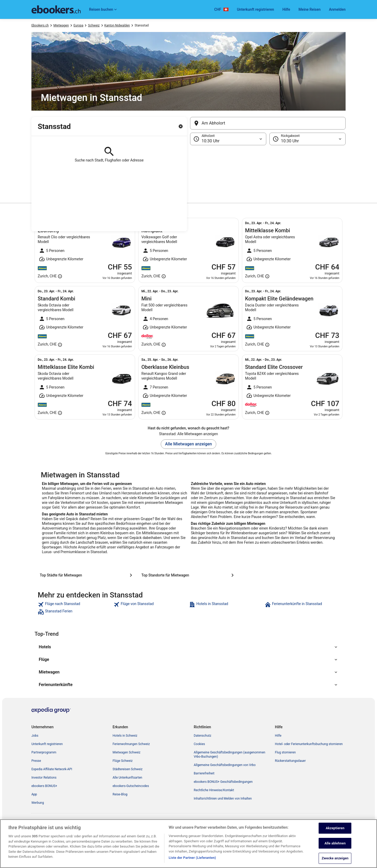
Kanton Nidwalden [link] (117, 25)
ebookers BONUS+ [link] (44, 786)
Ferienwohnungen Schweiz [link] (131, 744)
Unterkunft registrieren (256, 9)
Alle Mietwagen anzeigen (189, 444)
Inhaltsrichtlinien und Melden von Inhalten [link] (223, 799)
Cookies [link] (199, 744)
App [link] (34, 794)
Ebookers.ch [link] (40, 25)
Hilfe (286, 9)
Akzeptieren (335, 831)
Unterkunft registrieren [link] (47, 744)
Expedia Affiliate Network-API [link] (52, 769)
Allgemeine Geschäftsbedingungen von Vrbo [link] (225, 765)
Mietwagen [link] (61, 25)
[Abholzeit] (228, 139)
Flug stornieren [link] (285, 752)
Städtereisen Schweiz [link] (127, 769)
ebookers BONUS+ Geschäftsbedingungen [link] (223, 782)
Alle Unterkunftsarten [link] (127, 778)
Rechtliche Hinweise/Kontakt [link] (214, 790)
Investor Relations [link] (44, 778)
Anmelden (337, 9)
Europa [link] (78, 25)
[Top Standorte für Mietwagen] (188, 575)
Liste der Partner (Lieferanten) (192, 861)
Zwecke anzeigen (335, 861)
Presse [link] (36, 761)
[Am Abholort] (268, 123)
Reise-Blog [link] (120, 794)
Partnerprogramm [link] (44, 752)
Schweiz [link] (94, 25)
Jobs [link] (35, 736)
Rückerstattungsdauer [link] (290, 761)
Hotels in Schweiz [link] (125, 736)
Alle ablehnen (335, 846)
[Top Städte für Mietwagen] (87, 575)
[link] (75, 605)
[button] (188, 171)
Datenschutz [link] (203, 736)
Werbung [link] (38, 803)
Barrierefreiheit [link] (204, 773)
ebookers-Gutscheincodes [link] (131, 786)
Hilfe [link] (278, 736)
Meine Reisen (309, 9)
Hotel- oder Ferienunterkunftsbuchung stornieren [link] (309, 744)
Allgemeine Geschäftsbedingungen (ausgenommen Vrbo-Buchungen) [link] (229, 754)
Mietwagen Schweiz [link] (126, 752)
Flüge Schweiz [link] (123, 761)
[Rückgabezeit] (307, 139)
